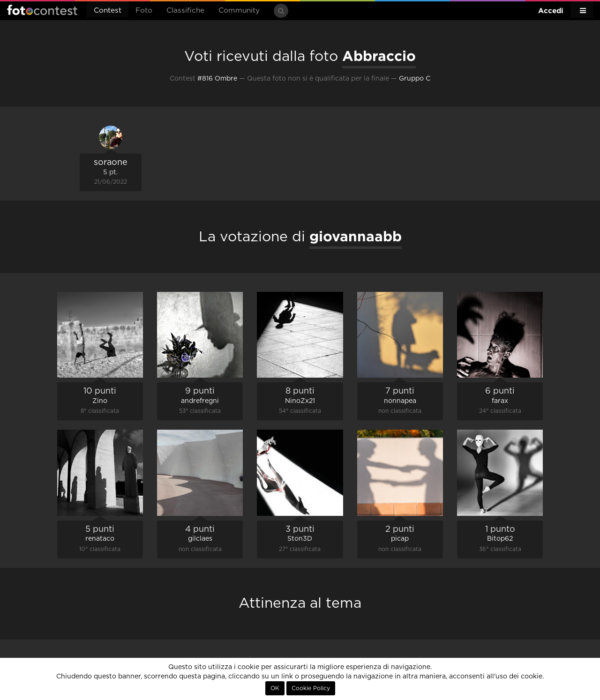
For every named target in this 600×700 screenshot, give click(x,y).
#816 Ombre (217, 79)
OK (275, 688)
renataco (100, 539)
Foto (144, 11)
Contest (108, 11)
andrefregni (200, 401)
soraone (111, 163)
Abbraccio (379, 56)
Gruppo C (415, 79)
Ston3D (300, 539)
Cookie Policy (311, 688)
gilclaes (200, 539)
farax (500, 401)
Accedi (551, 11)
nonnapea (400, 401)
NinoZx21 (300, 401)
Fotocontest (42, 10)
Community (239, 11)
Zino (100, 401)
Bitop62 (500, 539)
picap (400, 539)
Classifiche (185, 11)
